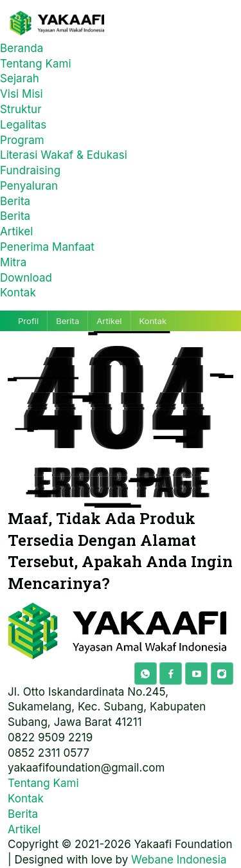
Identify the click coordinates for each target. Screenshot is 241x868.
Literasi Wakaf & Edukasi (64, 155)
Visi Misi (22, 94)
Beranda (22, 48)
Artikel (16, 231)
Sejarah (20, 78)
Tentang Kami (36, 64)
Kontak (18, 293)
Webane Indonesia (179, 860)
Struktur (21, 109)
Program (22, 140)
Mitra (13, 262)
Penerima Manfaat (47, 247)
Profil (28, 321)
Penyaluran (29, 186)
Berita (15, 201)
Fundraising (30, 170)
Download (26, 278)
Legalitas (23, 125)
